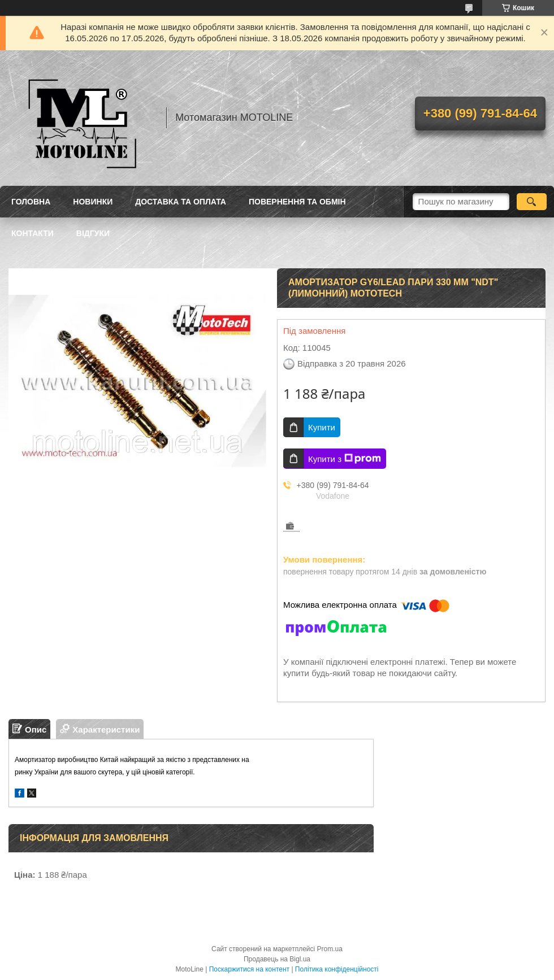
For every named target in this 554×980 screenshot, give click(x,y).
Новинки (93, 202)
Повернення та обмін (297, 202)
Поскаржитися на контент (249, 969)
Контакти (33, 233)
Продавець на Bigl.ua (277, 959)
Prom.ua (330, 949)
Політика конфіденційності (337, 969)
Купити (322, 427)
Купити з (345, 459)
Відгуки (93, 233)
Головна (31, 202)
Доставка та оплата (181, 202)
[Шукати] (532, 202)
